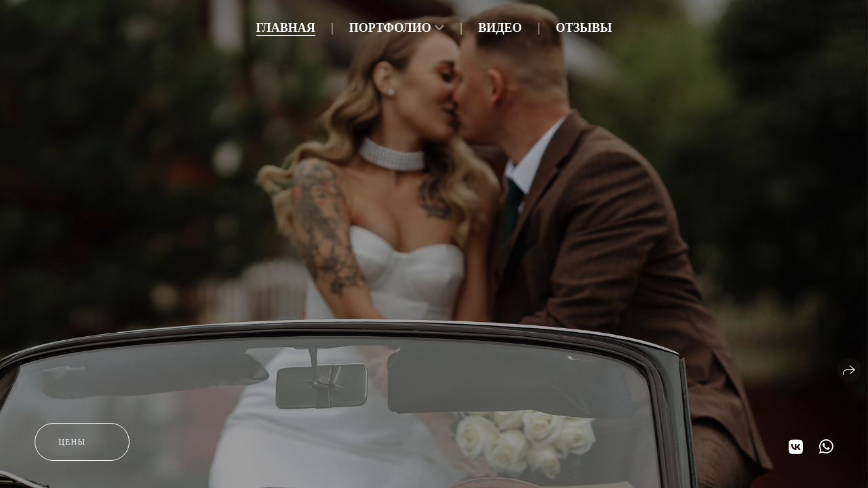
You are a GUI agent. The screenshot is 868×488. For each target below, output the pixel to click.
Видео (500, 28)
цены (72, 442)
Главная (286, 28)
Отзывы (584, 28)
